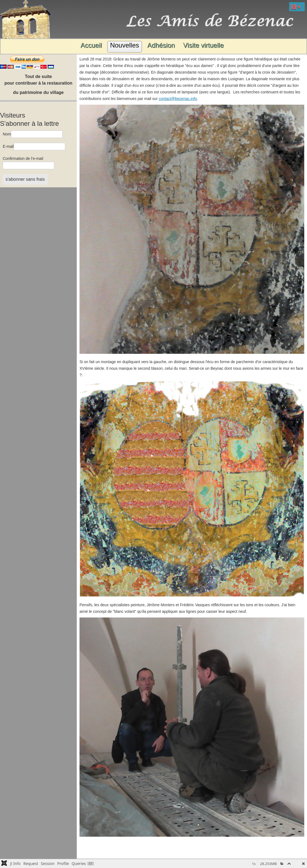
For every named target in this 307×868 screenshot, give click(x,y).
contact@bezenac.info (178, 99)
